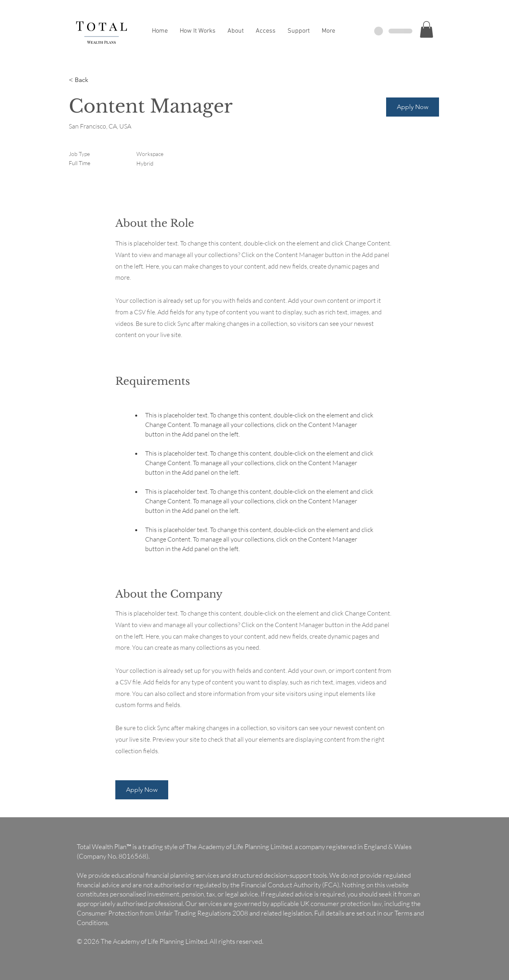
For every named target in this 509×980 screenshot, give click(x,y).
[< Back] (97, 80)
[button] (426, 29)
